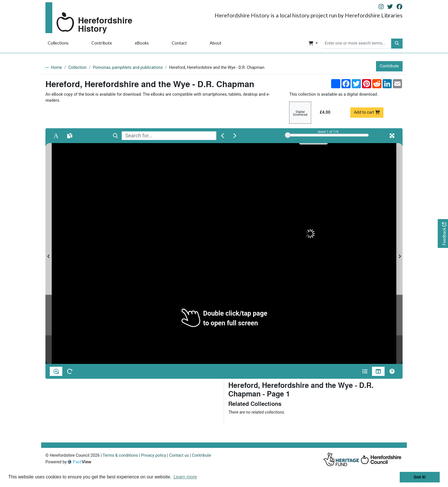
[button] (313, 44)
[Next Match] (235, 136)
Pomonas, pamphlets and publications (128, 68)
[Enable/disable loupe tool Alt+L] (56, 371)
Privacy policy (154, 455)
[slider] (288, 135)
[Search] (115, 136)
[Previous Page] (49, 253)
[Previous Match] (223, 136)
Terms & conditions (120, 455)
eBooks (142, 43)
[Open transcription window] (70, 136)
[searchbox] (356, 44)
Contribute (102, 43)
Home (56, 68)
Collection (77, 68)
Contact (179, 43)
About (216, 43)
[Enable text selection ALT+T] (56, 136)
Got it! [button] (420, 477)
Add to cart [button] (367, 112)
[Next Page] (399, 253)
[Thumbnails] (378, 371)
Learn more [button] (185, 477)
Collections (58, 43)
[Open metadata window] (365, 371)
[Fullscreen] (392, 136)
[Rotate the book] (70, 371)
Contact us (179, 455)
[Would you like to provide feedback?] (443, 234)
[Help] (392, 371)
